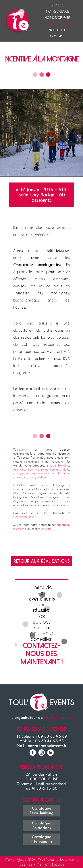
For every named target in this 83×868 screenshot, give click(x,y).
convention (20, 477)
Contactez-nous (24, 517)
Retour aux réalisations (42, 561)
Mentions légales (50, 864)
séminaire (19, 469)
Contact (58, 36)
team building (60, 465)
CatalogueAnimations (41, 826)
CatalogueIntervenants (41, 839)
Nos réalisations (57, 24)
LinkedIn (46, 529)
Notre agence (57, 12)
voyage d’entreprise (27, 473)
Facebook (63, 525)
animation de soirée (56, 473)
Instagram (20, 529)
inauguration (37, 477)
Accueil (57, 5)
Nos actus (58, 30)
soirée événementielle (55, 469)
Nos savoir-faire (57, 18)
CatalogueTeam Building (42, 811)
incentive (33, 469)
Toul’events (20, 449)
